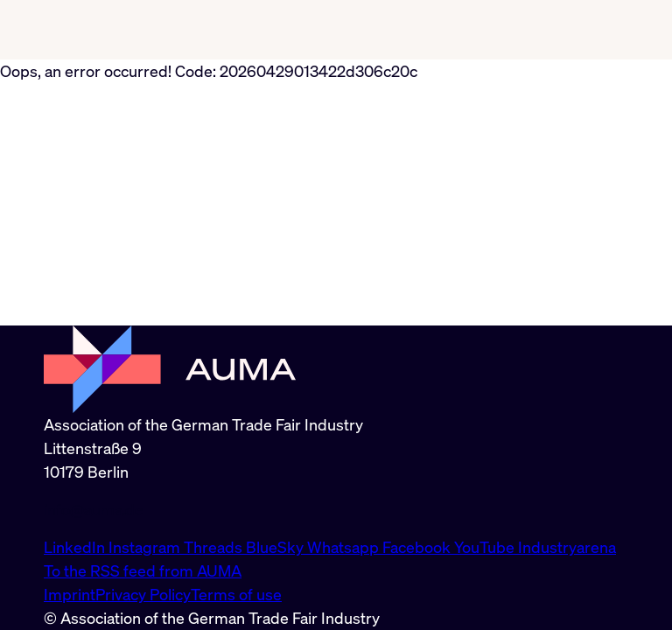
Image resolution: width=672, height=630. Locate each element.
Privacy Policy (143, 594)
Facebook (418, 547)
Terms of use (236, 594)
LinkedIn (76, 547)
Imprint (70, 594)
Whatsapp (345, 547)
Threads (215, 547)
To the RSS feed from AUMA (143, 570)
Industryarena (567, 547)
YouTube (486, 547)
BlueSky (276, 547)
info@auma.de (94, 509)
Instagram (146, 547)
